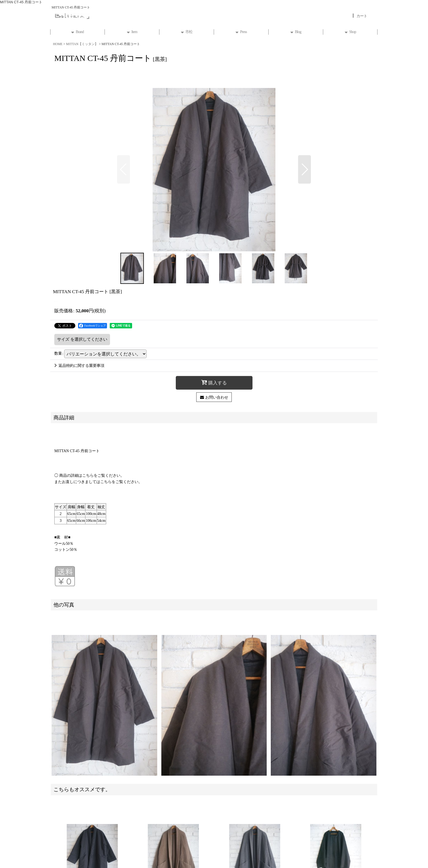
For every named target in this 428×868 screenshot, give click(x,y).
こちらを (90, 475)
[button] (124, 169)
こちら (106, 482)
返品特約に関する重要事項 (79, 366)
